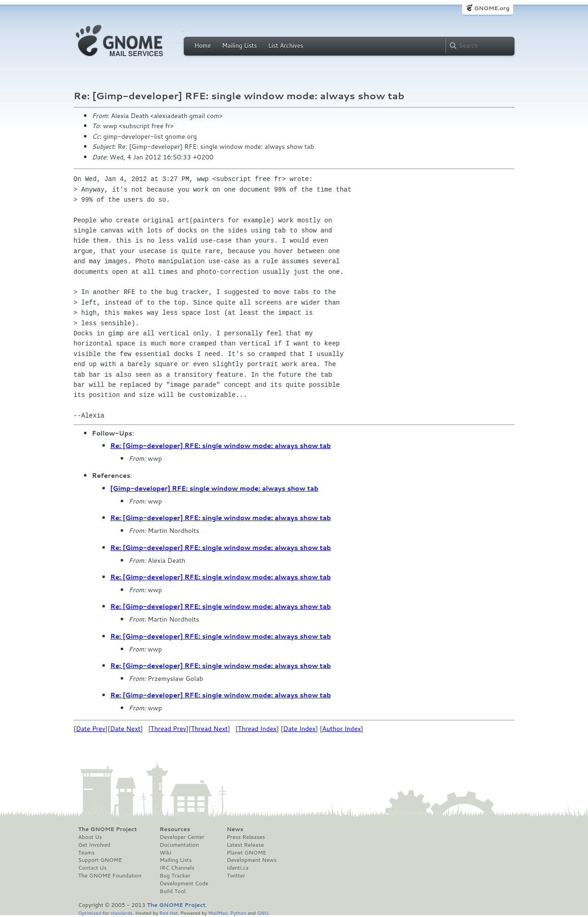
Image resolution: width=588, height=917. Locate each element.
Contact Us (92, 868)
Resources (175, 829)
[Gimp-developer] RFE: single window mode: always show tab (214, 488)
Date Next (125, 729)
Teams (86, 853)
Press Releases (246, 837)
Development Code (184, 883)
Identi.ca (237, 868)
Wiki (166, 853)
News (235, 829)
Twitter (236, 876)
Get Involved (94, 845)
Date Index (299, 729)
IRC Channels (177, 868)
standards (121, 913)
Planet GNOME (246, 853)
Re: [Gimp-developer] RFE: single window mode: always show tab (220, 446)
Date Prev (90, 729)
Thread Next (209, 729)
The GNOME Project (107, 829)
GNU (263, 913)
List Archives (286, 45)
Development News (252, 860)
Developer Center (182, 837)
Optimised (90, 913)
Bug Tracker (175, 876)
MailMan (218, 913)
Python (238, 913)
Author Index (341, 729)
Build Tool (173, 891)
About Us (90, 837)
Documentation (179, 845)
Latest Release (245, 845)
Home (203, 45)
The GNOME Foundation (110, 876)
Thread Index (257, 729)
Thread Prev (169, 729)
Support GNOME (100, 860)
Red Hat (169, 913)
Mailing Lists (239, 45)
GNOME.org (492, 8)
